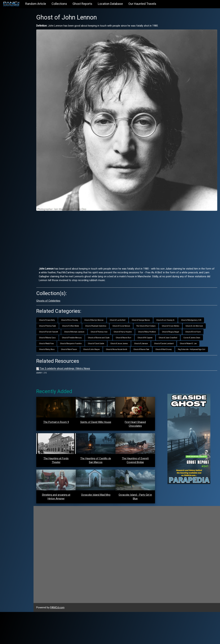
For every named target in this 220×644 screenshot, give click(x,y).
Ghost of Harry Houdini (132, 322)
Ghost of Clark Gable (105, 334)
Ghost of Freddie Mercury (81, 328)
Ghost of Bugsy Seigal (180, 322)
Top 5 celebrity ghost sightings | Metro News (74, 365)
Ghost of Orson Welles (180, 316)
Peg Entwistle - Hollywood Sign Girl (62, 346)
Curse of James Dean (201, 328)
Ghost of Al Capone (154, 328)
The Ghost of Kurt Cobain (155, 316)
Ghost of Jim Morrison (204, 316)
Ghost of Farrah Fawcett (58, 322)
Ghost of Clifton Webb (80, 316)
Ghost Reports (82, 4)
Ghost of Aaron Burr (133, 328)
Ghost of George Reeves (150, 311)
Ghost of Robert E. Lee (198, 334)
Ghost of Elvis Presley (79, 311)
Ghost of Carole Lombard (173, 334)
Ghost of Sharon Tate (151, 340)
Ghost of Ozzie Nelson (131, 316)
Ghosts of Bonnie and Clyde (108, 328)
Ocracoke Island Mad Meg (102, 527)
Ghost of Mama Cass (57, 328)
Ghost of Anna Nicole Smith (126, 340)
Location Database (110, 4)
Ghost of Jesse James (129, 334)
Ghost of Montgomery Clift (201, 311)
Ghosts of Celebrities (58, 291)
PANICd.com (67, 640)
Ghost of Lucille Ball (127, 311)
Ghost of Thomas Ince (108, 322)
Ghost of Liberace (150, 334)
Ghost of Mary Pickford (156, 322)
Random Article (36, 4)
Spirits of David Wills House (102, 418)
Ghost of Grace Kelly (56, 311)
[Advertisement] (131, 228)
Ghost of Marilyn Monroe (103, 311)
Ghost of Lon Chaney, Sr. (175, 311)
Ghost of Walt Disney (173, 340)
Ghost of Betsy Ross (56, 340)
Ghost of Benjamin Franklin (80, 334)
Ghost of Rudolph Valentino (105, 316)
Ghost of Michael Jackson (84, 322)
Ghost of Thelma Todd (57, 316)
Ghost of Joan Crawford (177, 328)
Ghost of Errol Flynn (202, 322)
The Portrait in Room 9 (65, 418)
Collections (59, 4)
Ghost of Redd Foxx (56, 334)
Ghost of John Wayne (101, 340)
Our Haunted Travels (142, 4)
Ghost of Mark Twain (78, 340)
